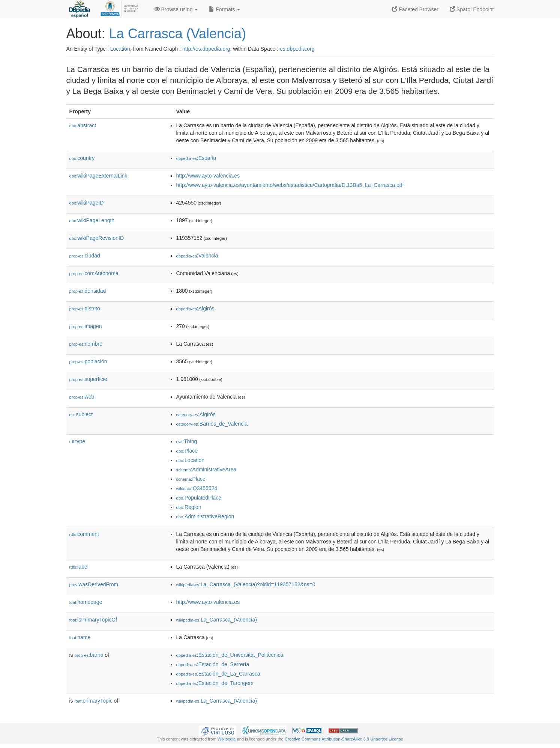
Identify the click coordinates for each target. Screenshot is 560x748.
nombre (86, 344)
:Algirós (195, 309)
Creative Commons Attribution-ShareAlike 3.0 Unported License (344, 739)
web (82, 397)
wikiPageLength (92, 220)
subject (81, 414)
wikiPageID (87, 203)
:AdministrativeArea (206, 470)
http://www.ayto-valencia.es (208, 176)
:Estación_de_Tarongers (215, 683)
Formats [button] (224, 9)
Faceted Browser (415, 9)
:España (196, 158)
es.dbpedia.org (297, 49)
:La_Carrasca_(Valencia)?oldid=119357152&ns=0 (246, 584)
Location (120, 49)
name (80, 637)
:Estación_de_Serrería (213, 664)
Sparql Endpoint (472, 9)
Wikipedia (227, 739)
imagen (86, 326)
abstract (83, 125)
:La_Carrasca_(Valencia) (217, 620)
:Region (189, 507)
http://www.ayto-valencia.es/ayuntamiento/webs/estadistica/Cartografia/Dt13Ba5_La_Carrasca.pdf (290, 185)
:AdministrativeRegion (205, 516)
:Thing (187, 441)
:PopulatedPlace (199, 498)
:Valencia (197, 256)
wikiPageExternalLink (98, 176)
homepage (86, 602)
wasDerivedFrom (94, 584)
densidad (88, 291)
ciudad (85, 256)
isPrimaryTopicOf (93, 620)
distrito (85, 309)
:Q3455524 (197, 488)
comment (84, 534)
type (77, 441)
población (88, 361)
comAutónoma (94, 273)
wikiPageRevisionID (97, 238)
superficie (88, 379)
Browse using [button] (176, 9)
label (79, 567)
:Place (187, 451)
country (82, 158)
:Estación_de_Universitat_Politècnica (230, 655)
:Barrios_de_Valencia (212, 424)
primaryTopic (94, 701)
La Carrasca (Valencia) (178, 34)
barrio (89, 655)
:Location (191, 460)
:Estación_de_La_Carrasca (218, 674)
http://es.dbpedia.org (206, 49)
